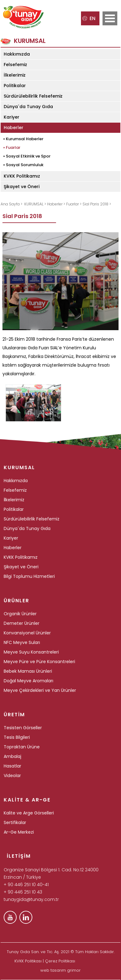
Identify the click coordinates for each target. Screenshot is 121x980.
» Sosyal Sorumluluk (23, 165)
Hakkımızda (17, 54)
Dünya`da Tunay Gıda (28, 107)
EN (89, 18)
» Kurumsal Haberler (23, 139)
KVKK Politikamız (22, 176)
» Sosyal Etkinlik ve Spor (27, 156)
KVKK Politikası (28, 961)
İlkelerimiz (15, 75)
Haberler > (57, 204)
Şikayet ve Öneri (22, 187)
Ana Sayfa (11, 204)
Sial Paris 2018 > (97, 204)
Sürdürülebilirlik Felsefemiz (33, 96)
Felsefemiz (15, 65)
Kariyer (12, 117)
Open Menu (110, 18)
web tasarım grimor (60, 970)
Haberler (14, 128)
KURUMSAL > (36, 204)
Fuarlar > (74, 204)
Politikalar (15, 86)
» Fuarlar (12, 147)
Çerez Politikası (60, 961)
